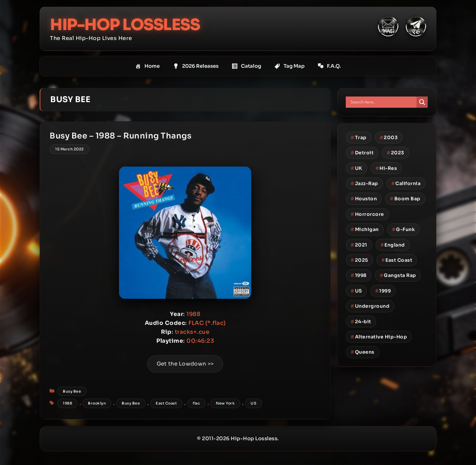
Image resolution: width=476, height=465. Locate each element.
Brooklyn (97, 404)
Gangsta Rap (398, 275)
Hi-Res (386, 168)
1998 (359, 275)
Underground (370, 306)
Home (147, 66)
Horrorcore (367, 214)
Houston (364, 199)
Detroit (362, 153)
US (254, 404)
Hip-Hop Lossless (125, 25)
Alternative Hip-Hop (379, 337)
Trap (359, 137)
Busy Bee (72, 392)
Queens (363, 352)
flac (197, 404)
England (393, 245)
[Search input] (383, 102)
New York (226, 404)
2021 (359, 245)
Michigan (365, 229)
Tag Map (289, 66)
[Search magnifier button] (422, 102)
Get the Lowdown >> (185, 364)
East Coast (167, 404)
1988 (68, 404)
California (406, 183)
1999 (383, 291)
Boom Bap (405, 199)
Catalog (246, 66)
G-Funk (404, 229)
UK (357, 168)
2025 (359, 260)
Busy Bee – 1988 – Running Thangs (121, 136)
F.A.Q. (329, 66)
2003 (389, 137)
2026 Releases (196, 66)
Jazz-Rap (364, 183)
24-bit (361, 321)
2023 (396, 153)
